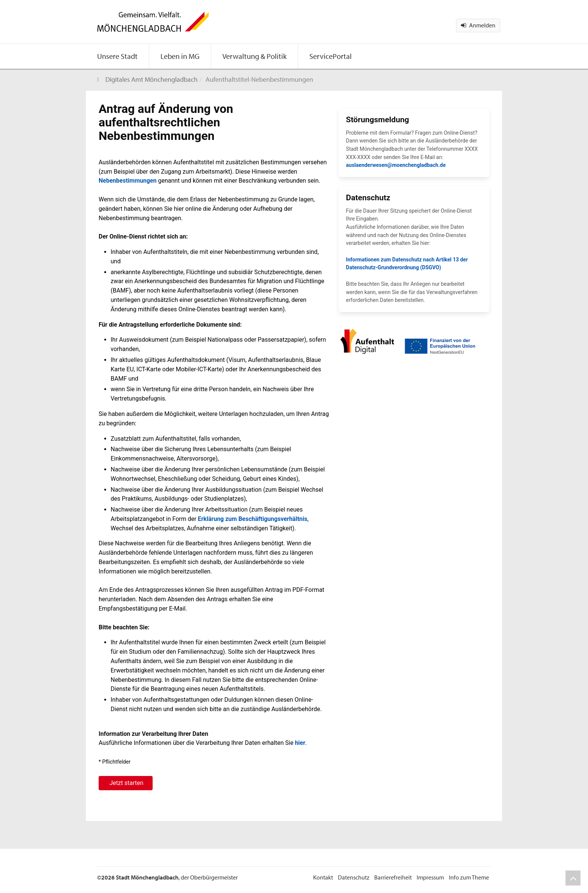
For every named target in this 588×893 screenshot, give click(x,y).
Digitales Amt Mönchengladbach (151, 79)
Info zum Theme (469, 877)
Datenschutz (354, 877)
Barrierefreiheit (393, 877)
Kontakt (323, 877)
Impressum (430, 877)
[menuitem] (117, 56)
